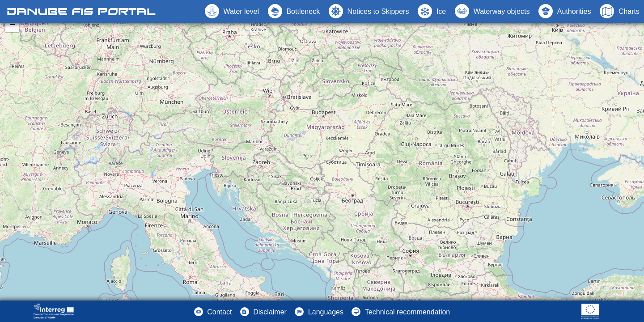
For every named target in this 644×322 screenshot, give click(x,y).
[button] (492, 11)
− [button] (12, 25)
